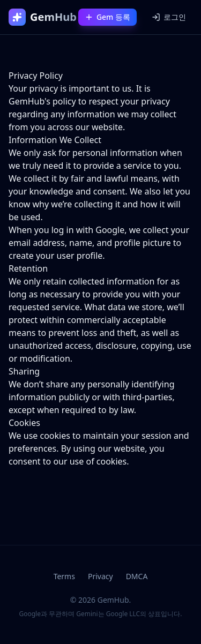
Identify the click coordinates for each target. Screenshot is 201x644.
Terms (64, 576)
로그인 (169, 17)
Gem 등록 (107, 17)
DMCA (137, 576)
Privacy (100, 576)
